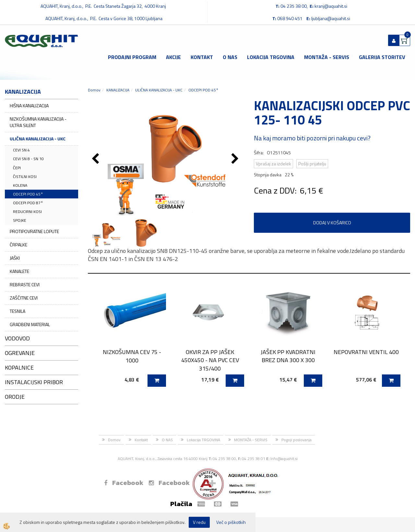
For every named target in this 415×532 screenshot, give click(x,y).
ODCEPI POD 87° (28, 203)
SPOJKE (20, 220)
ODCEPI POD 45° (28, 194)
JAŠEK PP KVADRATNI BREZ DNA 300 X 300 (288, 356)
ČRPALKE (18, 245)
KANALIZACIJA (118, 90)
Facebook (124, 483)
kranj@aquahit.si (331, 6)
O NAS (230, 57)
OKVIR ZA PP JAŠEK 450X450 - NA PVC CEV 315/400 (210, 360)
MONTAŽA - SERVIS (327, 57)
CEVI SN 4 (21, 150)
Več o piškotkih (231, 522)
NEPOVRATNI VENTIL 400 (366, 352)
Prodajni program (132, 57)
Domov (94, 90)
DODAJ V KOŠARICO (332, 223)
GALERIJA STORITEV (382, 57)
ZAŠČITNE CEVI (24, 298)
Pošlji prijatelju (312, 164)
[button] (236, 159)
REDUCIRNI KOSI (27, 212)
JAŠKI (15, 258)
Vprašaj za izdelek (273, 164)
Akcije (173, 57)
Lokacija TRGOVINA (271, 57)
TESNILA (18, 311)
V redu (199, 522)
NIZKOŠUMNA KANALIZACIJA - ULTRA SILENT (38, 122)
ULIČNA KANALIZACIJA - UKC (38, 139)
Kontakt (202, 57)
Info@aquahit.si (284, 459)
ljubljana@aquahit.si (331, 18)
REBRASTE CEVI (25, 284)
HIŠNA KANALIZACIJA (29, 106)
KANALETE (19, 271)
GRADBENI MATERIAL (30, 324)
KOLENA (20, 185)
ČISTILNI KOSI (25, 177)
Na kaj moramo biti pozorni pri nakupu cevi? (312, 138)
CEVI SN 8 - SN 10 (28, 159)
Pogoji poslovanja (296, 440)
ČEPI (17, 168)
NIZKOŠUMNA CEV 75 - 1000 (132, 356)
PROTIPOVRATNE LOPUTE (34, 231)
